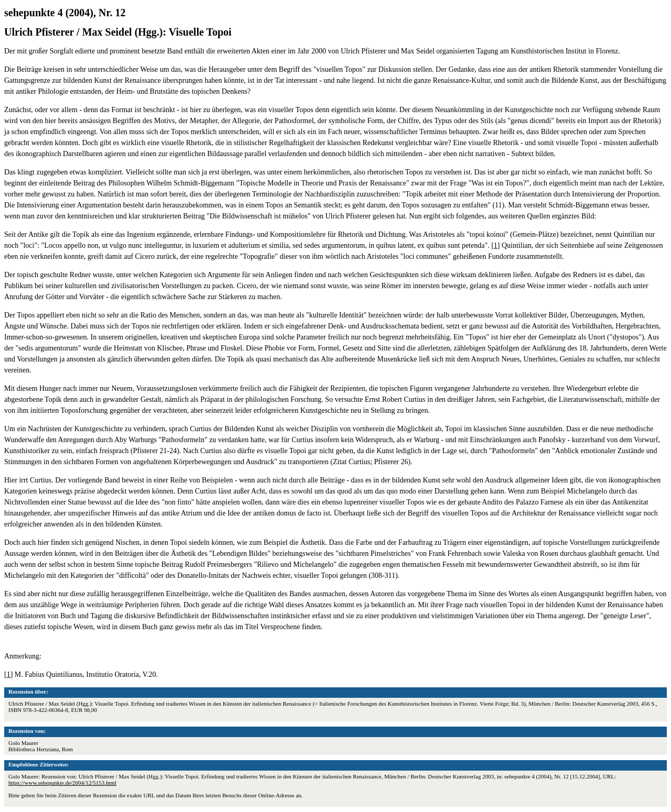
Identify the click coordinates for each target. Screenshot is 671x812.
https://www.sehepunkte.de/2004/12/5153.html (62, 783)
